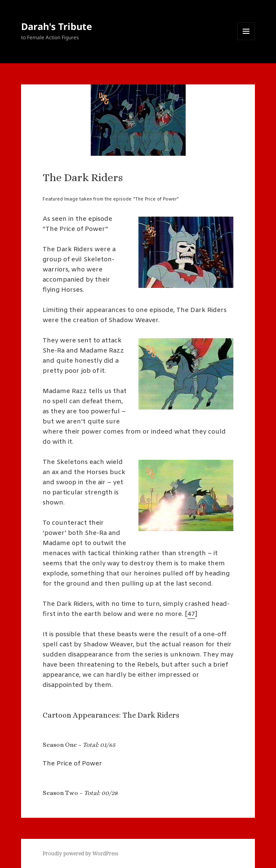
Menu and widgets (246, 40)
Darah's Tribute (57, 26)
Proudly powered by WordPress (80, 853)
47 (191, 614)
